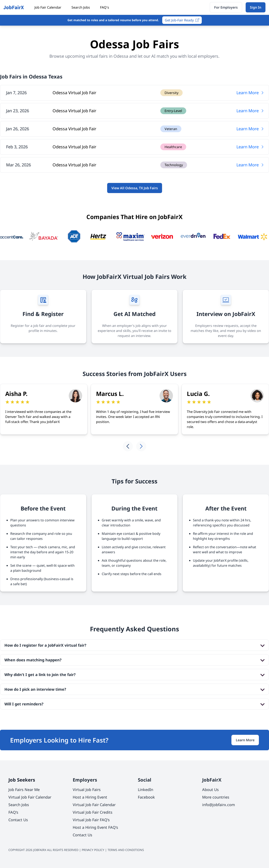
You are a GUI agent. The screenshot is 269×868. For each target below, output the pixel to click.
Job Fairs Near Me (24, 790)
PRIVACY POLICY (93, 850)
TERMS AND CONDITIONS (126, 850)
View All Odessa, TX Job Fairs (135, 188)
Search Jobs (81, 7)
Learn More (251, 93)
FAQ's (105, 7)
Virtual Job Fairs (87, 790)
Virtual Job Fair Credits (93, 812)
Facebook (146, 797)
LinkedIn (146, 790)
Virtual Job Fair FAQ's (91, 820)
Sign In (256, 7)
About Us (210, 790)
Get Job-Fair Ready (182, 20)
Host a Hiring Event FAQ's (95, 827)
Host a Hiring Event (90, 797)
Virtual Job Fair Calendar (30, 797)
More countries (216, 797)
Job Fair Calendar (48, 7)
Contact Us (18, 820)
